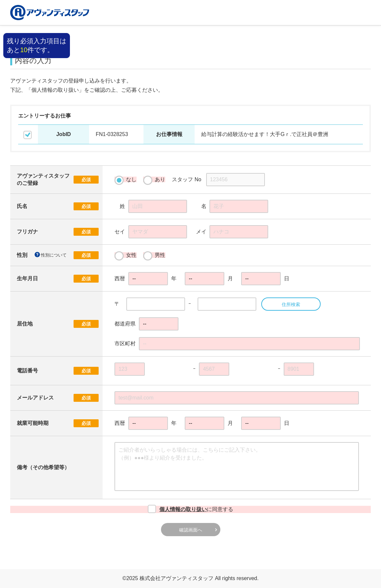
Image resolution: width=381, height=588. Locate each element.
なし (126, 179)
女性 (126, 255)
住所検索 (291, 304)
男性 (154, 255)
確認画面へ (191, 530)
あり (154, 179)
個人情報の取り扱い (183, 509)
